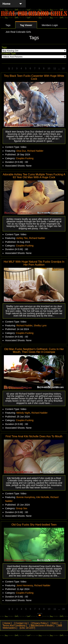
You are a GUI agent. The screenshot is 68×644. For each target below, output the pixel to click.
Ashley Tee (22, 238)
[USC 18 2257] (27, 628)
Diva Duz (21, 151)
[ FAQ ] (54, 623)
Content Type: (9, 53)
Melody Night (23, 413)
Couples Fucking (25, 158)
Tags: (4, 47)
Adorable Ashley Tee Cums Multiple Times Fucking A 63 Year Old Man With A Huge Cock (34, 176)
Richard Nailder (35, 151)
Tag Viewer (26, 25)
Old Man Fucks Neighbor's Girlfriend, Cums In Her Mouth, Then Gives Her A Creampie (34, 351)
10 (49, 68)
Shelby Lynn (40, 326)
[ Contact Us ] (21, 623)
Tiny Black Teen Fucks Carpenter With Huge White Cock (34, 77)
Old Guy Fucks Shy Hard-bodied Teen (34, 525)
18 (63, 68)
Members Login (50, 25)
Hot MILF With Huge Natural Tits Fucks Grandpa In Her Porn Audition (34, 263)
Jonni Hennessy (25, 585)
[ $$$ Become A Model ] (42, 625)
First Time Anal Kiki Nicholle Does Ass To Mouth (34, 436)
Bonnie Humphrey (26, 497)
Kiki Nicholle (43, 497)
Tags (8, 25)
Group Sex (22, 508)
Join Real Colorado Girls (18, 32)
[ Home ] (7, 623)
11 (55, 68)
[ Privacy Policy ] (40, 623)
